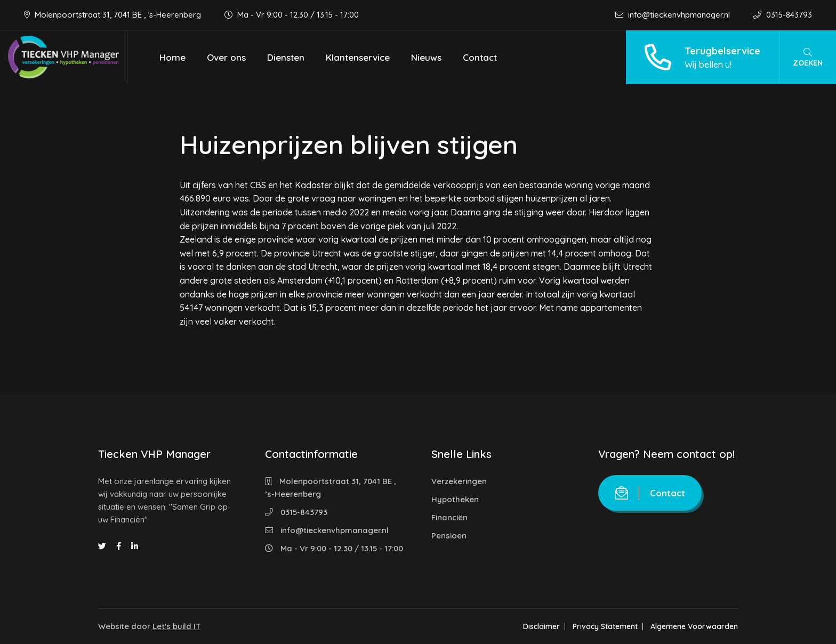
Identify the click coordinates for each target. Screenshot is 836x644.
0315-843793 (783, 15)
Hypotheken (455, 499)
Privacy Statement (605, 626)
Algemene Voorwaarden (694, 626)
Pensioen (449, 536)
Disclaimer (541, 626)
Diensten (286, 57)
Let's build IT (176, 626)
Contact (480, 57)
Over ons (226, 57)
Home (172, 57)
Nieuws (426, 57)
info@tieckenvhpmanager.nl (674, 15)
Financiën (449, 517)
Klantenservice (358, 57)
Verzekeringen (459, 481)
